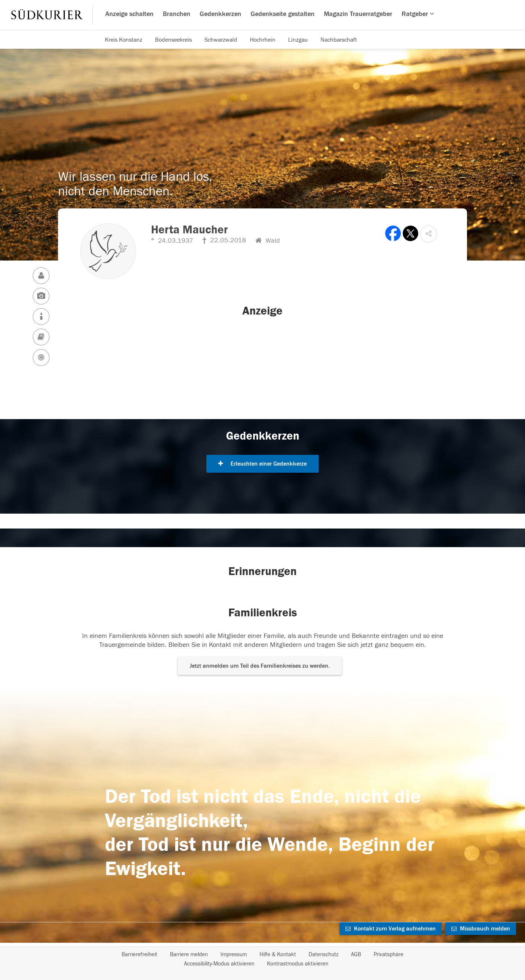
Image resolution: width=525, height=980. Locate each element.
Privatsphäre (389, 955)
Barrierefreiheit (139, 955)
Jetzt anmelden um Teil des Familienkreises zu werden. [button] (260, 666)
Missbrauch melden (481, 929)
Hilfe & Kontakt (278, 955)
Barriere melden (189, 955)
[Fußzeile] (262, 959)
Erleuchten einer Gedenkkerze (262, 464)
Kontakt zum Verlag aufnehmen (391, 929)
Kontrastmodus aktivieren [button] (298, 964)
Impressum (234, 955)
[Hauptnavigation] (262, 15)
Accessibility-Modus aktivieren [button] (219, 964)
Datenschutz (323, 955)
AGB (356, 955)
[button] (429, 234)
